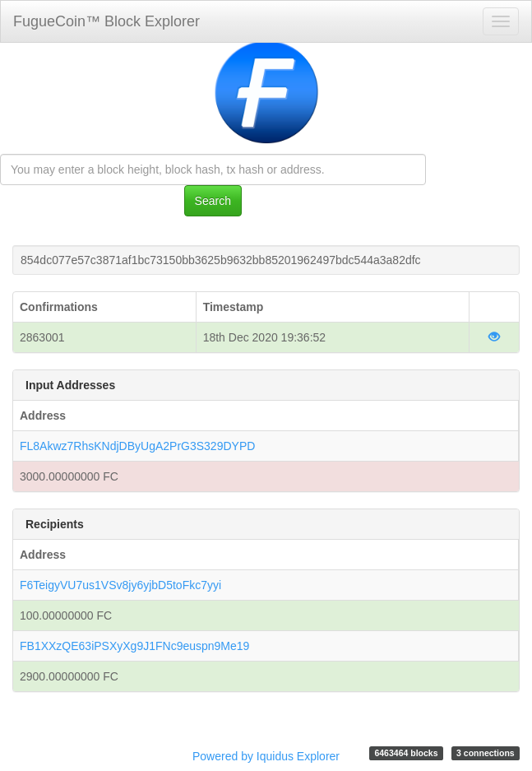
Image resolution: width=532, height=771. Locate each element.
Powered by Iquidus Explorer (266, 756)
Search (213, 201)
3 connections (486, 753)
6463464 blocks (406, 753)
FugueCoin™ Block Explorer (106, 21)
